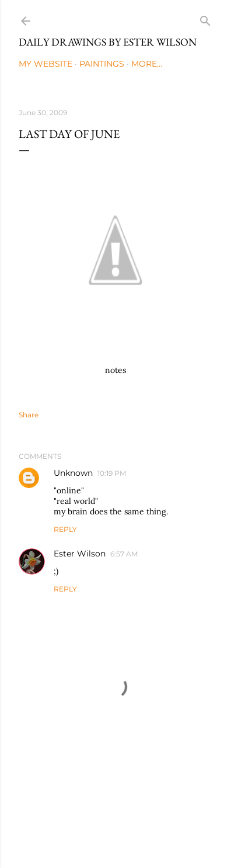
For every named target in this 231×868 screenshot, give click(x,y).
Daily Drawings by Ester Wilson (108, 42)
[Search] (205, 18)
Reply (65, 529)
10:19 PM (112, 473)
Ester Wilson (80, 554)
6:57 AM (124, 554)
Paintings (102, 64)
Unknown (73, 473)
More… (147, 64)
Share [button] (29, 415)
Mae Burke (148, 834)
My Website (45, 64)
